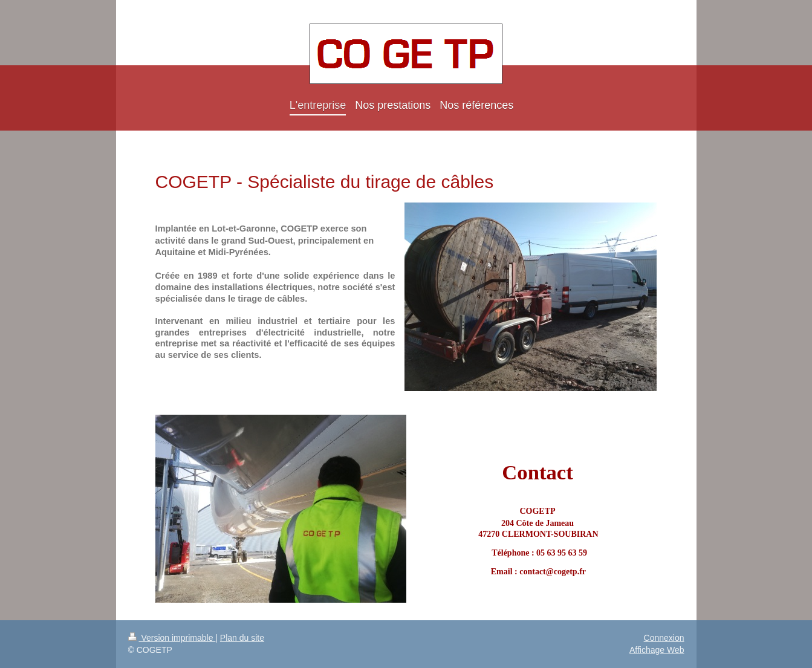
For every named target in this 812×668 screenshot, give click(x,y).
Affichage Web (657, 650)
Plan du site (242, 638)
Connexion (664, 638)
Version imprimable (172, 638)
